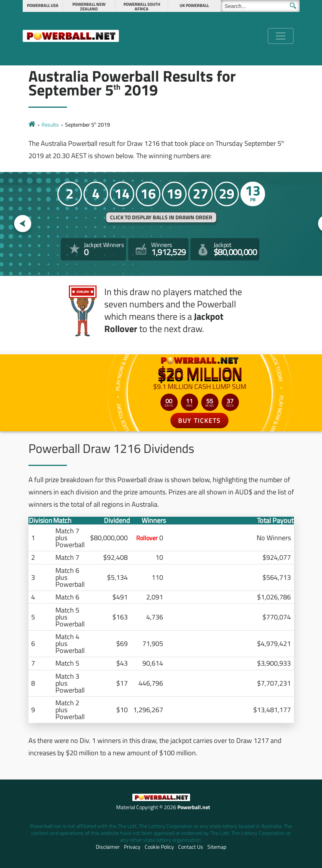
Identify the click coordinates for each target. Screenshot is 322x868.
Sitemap (217, 847)
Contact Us (191, 847)
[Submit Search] (293, 6)
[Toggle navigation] (281, 36)
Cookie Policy (159, 847)
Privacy (132, 847)
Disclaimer (108, 847)
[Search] (260, 6)
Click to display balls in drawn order (161, 217)
